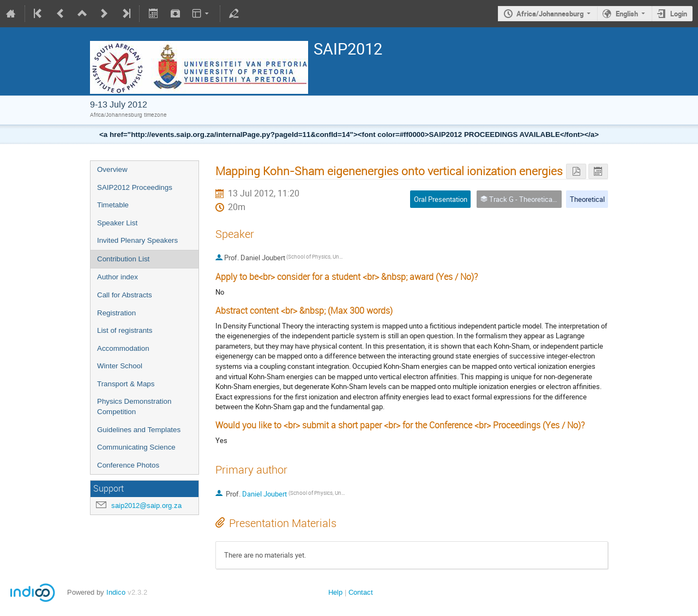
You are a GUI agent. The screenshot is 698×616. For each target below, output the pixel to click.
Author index (118, 277)
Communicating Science (136, 447)
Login (679, 14)
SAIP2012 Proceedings (135, 187)
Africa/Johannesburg (550, 14)
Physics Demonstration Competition (134, 406)
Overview (112, 169)
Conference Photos (128, 465)
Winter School (120, 366)
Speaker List (117, 223)
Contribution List (123, 259)
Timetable (113, 205)
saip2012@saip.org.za (146, 506)
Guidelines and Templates (139, 430)
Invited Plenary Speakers (137, 240)
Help (335, 592)
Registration (116, 313)
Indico (116, 592)
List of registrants (125, 330)
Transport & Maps (126, 384)
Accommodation (123, 348)
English (627, 14)
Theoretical (587, 199)
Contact (361, 592)
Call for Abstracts (125, 295)
